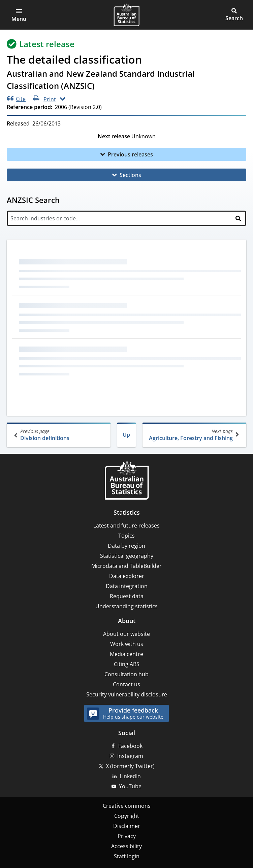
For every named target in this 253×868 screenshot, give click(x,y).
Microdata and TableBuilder (127, 566)
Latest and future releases (127, 526)
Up (126, 435)
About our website (127, 634)
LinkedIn (130, 776)
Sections (130, 175)
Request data (127, 596)
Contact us (127, 684)
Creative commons (127, 806)
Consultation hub (127, 674)
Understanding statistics (127, 606)
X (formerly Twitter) (130, 766)
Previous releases (130, 154)
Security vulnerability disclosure (127, 694)
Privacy (127, 836)
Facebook (130, 746)
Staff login (127, 856)
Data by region (127, 546)
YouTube (130, 786)
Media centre (127, 654)
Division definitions (59, 435)
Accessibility (127, 846)
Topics (127, 536)
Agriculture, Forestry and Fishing (194, 435)
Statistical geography (127, 556)
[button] (19, 15)
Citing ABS (127, 664)
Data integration (127, 586)
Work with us (127, 644)
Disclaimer (127, 826)
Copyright (127, 816)
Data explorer (127, 576)
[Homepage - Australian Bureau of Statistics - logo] (127, 15)
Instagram (130, 756)
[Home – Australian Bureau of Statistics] (127, 481)
